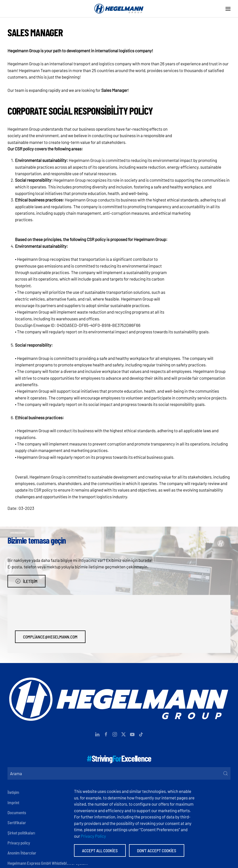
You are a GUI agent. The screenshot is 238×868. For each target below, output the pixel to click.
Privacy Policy (93, 836)
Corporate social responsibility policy (80, 111)
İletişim (26, 581)
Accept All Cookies (100, 850)
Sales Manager (35, 32)
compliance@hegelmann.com (50, 637)
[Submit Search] (225, 773)
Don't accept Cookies (157, 850)
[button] (228, 9)
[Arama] (119, 773)
